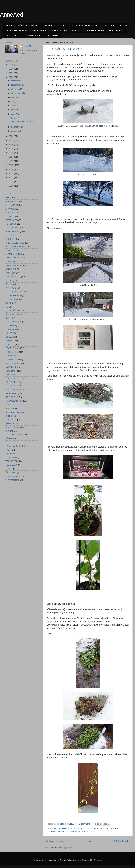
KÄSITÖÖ (10, 273)
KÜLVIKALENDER (28, 25)
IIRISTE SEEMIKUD (15, 243)
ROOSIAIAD (11, 405)
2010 (11, 186)
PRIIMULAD (11, 386)
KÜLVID (9, 318)
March (15, 118)
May (14, 110)
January (15, 131)
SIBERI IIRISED (95, 30)
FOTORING (11, 224)
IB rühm (9, 235)
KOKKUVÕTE (12, 299)
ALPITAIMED (52, 35)
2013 (11, 173)
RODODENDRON (14, 401)
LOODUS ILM (68, 832)
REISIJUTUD (12, 397)
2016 (11, 161)
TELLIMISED (12, 461)
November (16, 85)
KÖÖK (9, 303)
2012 (11, 178)
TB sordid (10, 457)
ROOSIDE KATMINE (15, 412)
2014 (11, 169)
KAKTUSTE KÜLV (14, 265)
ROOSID (77, 30)
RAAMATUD (11, 393)
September (17, 93)
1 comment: (85, 824)
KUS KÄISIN (11, 322)
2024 (11, 73)
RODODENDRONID (16, 30)
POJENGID (11, 382)
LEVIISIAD (11, 329)
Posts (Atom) (65, 848)
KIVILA (114, 828)
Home (9, 25)
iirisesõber (28, 46)
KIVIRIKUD (11, 288)
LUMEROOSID (82, 832)
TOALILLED (11, 465)
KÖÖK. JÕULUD (13, 311)
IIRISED (9, 239)
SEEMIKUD (11, 420)
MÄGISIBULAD (32, 35)
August (15, 97)
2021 (11, 140)
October (15, 89)
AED (56, 828)
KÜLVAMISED (53, 832)
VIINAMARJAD (13, 480)
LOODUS (10, 344)
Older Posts (122, 841)
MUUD (9, 374)
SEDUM (9, 416)
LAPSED (10, 326)
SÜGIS (9, 438)
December (16, 81)
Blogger (98, 860)
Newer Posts (55, 841)
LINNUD (9, 341)
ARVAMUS (11, 209)
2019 (11, 149)
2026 (11, 65)
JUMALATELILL (13, 254)
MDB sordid (11, 371)
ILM (65, 25)
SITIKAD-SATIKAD (14, 435)
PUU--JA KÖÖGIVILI (15, 390)
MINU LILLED (50, 25)
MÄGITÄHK (11, 367)
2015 (11, 165)
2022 (11, 136)
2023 (11, 77)
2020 (11, 144)
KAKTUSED (12, 35)
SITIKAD (10, 431)
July (13, 102)
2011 (11, 182)
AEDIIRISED (39, 30)
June (14, 106)
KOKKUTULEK (13, 295)
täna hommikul (12, 454)
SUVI (8, 442)
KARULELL (11, 269)
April (14, 114)
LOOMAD (10, 356)
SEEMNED (11, 424)
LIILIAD (9, 333)
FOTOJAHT (11, 220)
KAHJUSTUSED (13, 258)
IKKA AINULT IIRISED (16, 247)
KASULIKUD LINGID (116, 25)
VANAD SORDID (13, 476)
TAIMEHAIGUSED (14, 446)
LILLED (9, 337)
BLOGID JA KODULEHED (86, 25)
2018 (11, 153)
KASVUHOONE (13, 277)
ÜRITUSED (11, 472)
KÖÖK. (9, 307)
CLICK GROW (80, 828)
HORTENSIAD (117, 30)
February (16, 127)
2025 (11, 69)
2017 (11, 157)
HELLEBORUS (95, 828)
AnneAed (12, 15)
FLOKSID (10, 216)
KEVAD (107, 828)
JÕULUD (10, 250)
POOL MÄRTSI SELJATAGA (64, 49)
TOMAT (94, 832)
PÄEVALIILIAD (59, 30)
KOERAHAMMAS (14, 292)
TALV (8, 450)
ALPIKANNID (12, 201)
